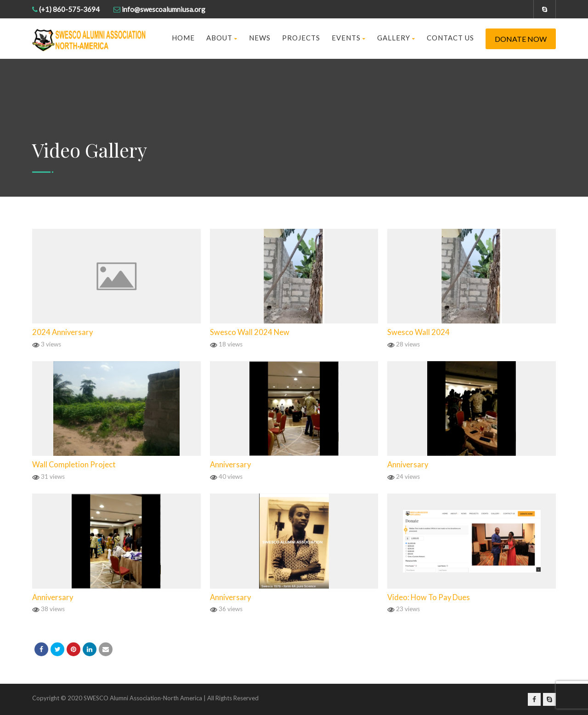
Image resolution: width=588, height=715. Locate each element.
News (260, 38)
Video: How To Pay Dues (429, 597)
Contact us (450, 38)
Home (183, 38)
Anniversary (230, 465)
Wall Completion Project (74, 465)
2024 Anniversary (62, 332)
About (222, 38)
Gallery (396, 38)
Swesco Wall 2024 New (250, 332)
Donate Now (521, 39)
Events (349, 38)
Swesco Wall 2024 (418, 332)
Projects (301, 38)
